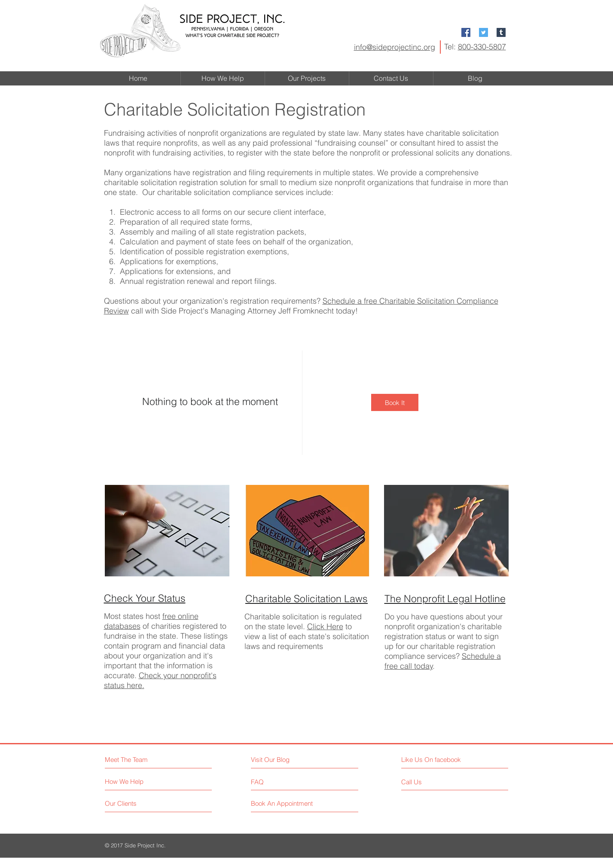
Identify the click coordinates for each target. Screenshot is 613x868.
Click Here (325, 626)
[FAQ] (276, 782)
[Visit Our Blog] (288, 760)
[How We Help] (137, 781)
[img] (395, 402)
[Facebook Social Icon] (466, 32)
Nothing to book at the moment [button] (210, 401)
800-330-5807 (482, 47)
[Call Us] (437, 782)
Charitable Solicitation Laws (306, 598)
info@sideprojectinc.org (395, 47)
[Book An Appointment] (283, 803)
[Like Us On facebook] (440, 760)
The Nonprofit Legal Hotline (445, 598)
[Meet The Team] (142, 760)
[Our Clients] (137, 803)
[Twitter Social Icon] (483, 32)
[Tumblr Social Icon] (501, 32)
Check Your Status (145, 598)
